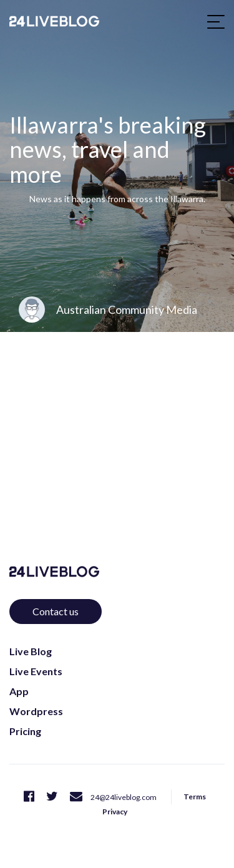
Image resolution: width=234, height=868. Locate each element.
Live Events (36, 671)
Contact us (56, 611)
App (19, 691)
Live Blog (31, 651)
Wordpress (36, 711)
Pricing (25, 731)
